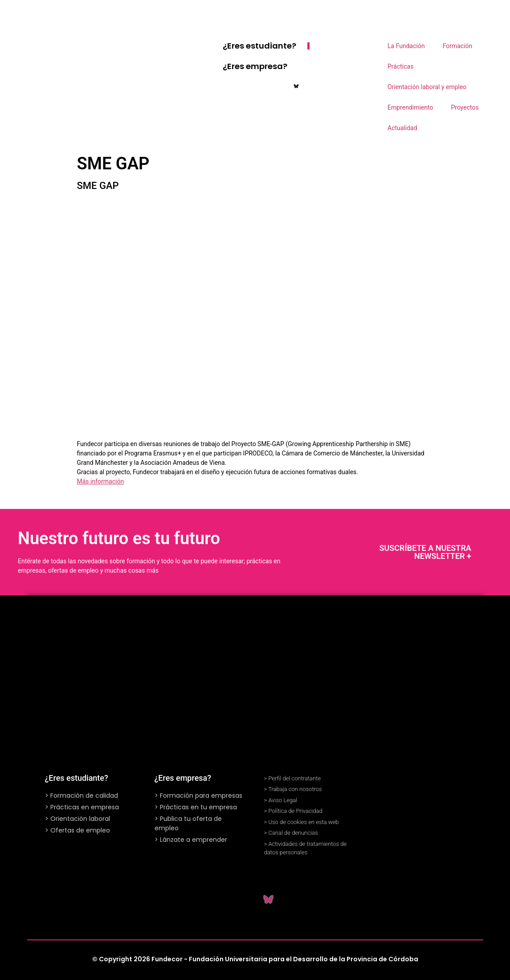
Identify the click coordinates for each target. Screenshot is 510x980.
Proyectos (465, 107)
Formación (458, 46)
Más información (101, 481)
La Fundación (406, 46)
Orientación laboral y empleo (427, 87)
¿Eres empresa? (255, 66)
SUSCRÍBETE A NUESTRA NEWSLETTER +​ (425, 552)
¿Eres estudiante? (259, 46)
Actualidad (402, 128)
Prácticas (400, 66)
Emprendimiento (410, 107)
